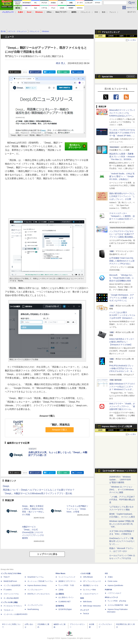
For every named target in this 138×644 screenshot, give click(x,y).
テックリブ (84, 610)
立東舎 (61, 590)
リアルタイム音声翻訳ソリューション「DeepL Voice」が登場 (77, 509)
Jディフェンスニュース (92, 581)
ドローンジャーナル (11, 594)
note (65, 72)
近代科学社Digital (65, 609)
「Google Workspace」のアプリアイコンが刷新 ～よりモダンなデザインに (122, 298)
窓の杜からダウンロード (77, 146)
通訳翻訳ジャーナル (91, 585)
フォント (113, 12)
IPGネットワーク (111, 597)
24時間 (111, 36)
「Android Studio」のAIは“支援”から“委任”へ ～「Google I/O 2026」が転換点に (122, 176)
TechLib (86, 614)
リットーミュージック (67, 577)
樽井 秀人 (61, 63)
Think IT (7, 577)
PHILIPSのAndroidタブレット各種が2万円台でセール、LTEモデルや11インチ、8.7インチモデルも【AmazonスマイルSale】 (122, 371)
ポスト (17, 72)
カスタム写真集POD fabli (118, 605)
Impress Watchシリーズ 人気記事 (117, 426)
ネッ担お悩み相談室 (11, 598)
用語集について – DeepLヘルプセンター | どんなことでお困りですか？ (39, 490)
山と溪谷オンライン (66, 597)
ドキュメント (85, 12)
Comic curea (112, 581)
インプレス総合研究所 (12, 585)
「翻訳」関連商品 (60, 425)
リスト (25, 72)
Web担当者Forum (10, 581)
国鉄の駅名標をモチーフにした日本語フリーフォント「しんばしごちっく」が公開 (122, 196)
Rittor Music (60, 573)
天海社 (110, 577)
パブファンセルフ (114, 593)
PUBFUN (108, 590)
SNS (96, 12)
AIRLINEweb (88, 577)
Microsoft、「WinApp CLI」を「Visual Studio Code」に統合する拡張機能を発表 (122, 278)
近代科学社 (60, 606)
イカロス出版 (85, 573)
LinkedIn (79, 72)
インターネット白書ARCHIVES (15, 614)
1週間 (121, 36)
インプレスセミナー (35, 590)
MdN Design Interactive (92, 606)
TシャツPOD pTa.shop (117, 601)
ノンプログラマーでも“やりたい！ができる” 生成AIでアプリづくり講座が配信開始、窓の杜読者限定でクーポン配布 (122, 237)
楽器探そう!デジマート (67, 581)
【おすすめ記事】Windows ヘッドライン (119, 471)
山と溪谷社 (60, 594)
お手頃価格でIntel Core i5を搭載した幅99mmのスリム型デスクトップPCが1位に (122, 261)
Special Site (107, 77)
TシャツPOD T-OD (66, 585)
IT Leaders (8, 590)
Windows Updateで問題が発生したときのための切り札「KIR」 (122, 524)
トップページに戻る (47, 554)
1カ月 (132, 36)
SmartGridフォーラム (36, 577)
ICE (106, 573)
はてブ (51, 72)
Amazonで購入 (60, 430)
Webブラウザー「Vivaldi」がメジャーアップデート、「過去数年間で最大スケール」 (122, 406)
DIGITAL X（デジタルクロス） (39, 594)
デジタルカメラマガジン (13, 606)
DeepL (6, 486)
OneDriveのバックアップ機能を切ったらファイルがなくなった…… (122, 541)
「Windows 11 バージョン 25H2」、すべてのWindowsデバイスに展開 (122, 490)
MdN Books (87, 602)
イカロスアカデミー (91, 594)
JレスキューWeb (89, 590)
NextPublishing (33, 609)
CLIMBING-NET (64, 602)
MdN (82, 598)
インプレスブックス (35, 605)
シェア (37, 72)
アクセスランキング (111, 32)
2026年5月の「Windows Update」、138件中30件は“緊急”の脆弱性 (120, 480)
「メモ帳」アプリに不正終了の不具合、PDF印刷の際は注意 (122, 500)
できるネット (9, 610)
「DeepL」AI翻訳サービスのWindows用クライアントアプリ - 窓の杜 (38, 493)
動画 (104, 12)
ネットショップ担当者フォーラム (40, 581)
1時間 (100, 36)
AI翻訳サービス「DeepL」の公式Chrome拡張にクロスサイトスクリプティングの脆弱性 (33, 532)
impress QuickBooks (115, 585)
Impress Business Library (37, 585)
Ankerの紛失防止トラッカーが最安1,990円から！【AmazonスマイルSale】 (122, 342)
